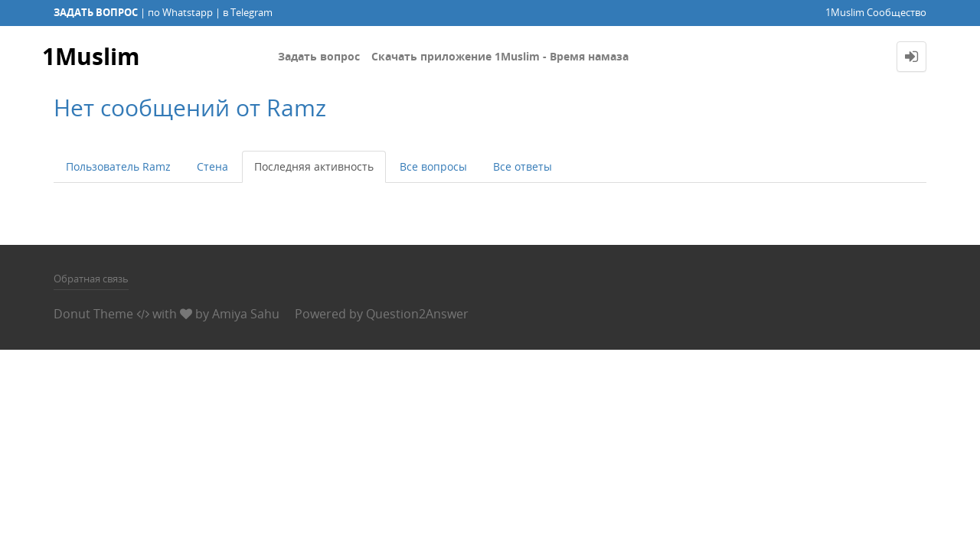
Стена (212, 166)
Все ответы (523, 166)
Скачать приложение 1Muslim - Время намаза (500, 56)
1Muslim (91, 56)
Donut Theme (93, 314)
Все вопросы (433, 166)
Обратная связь (91, 279)
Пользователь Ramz (118, 166)
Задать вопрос (319, 56)
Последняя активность (314, 166)
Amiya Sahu (246, 314)
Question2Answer (417, 314)
